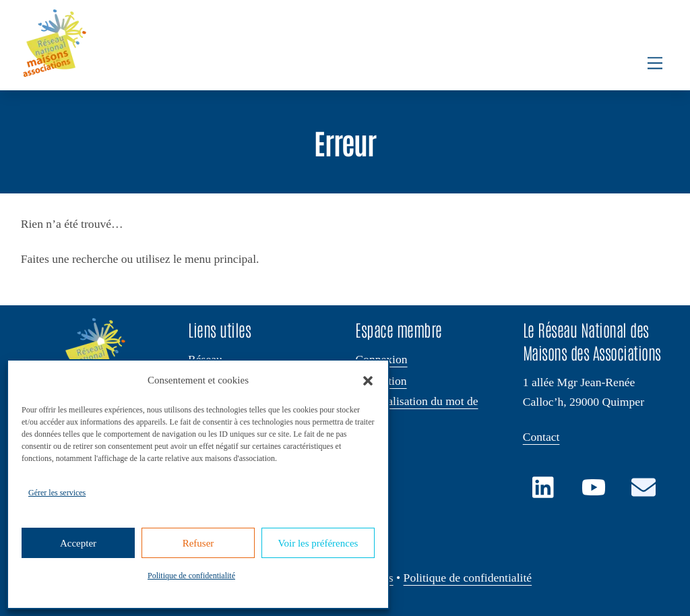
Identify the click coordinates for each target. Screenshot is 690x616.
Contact (541, 437)
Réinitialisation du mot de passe (416, 409)
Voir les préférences (318, 543)
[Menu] (655, 63)
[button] (368, 381)
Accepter (78, 543)
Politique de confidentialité (191, 576)
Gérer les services (57, 493)
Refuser (198, 543)
